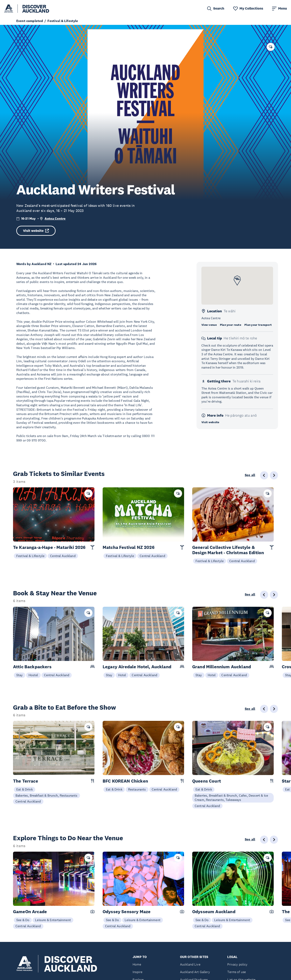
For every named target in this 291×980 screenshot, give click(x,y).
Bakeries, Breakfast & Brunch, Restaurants (47, 795)
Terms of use (237, 972)
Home (137, 964)
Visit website (36, 231)
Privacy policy (237, 964)
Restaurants (137, 789)
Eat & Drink (25, 789)
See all (250, 475)
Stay (20, 675)
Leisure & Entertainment (53, 920)
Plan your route (231, 325)
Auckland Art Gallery (195, 972)
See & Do (23, 920)
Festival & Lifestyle (30, 556)
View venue (209, 325)
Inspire (137, 972)
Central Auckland (63, 556)
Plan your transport (258, 325)
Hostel (33, 675)
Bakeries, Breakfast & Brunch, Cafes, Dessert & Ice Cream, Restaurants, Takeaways (231, 798)
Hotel (122, 675)
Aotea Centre (55, 219)
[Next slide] (274, 595)
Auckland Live (190, 964)
